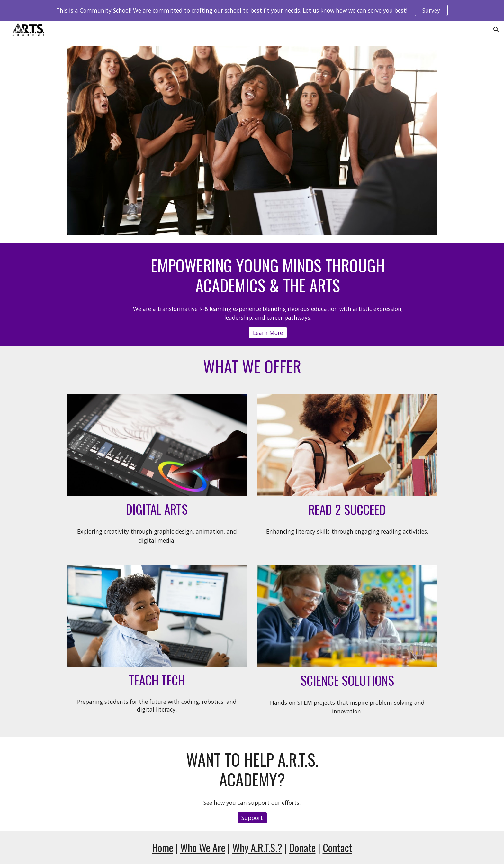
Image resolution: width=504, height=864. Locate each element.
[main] (268, 276)
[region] (252, 10)
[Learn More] (268, 333)
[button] (496, 30)
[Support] (252, 818)
